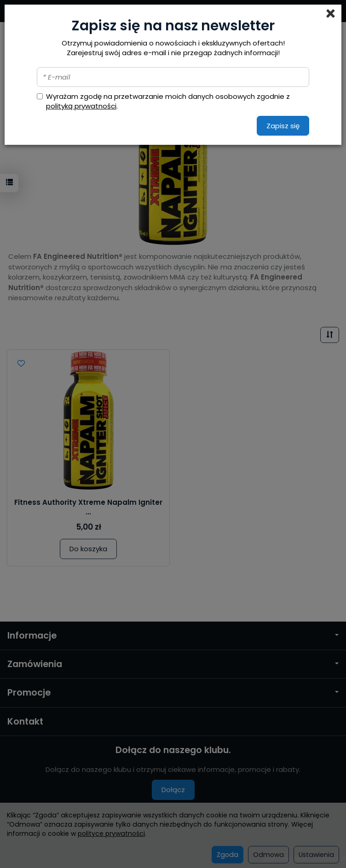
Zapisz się (283, 126)
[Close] (331, 14)
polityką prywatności (81, 106)
